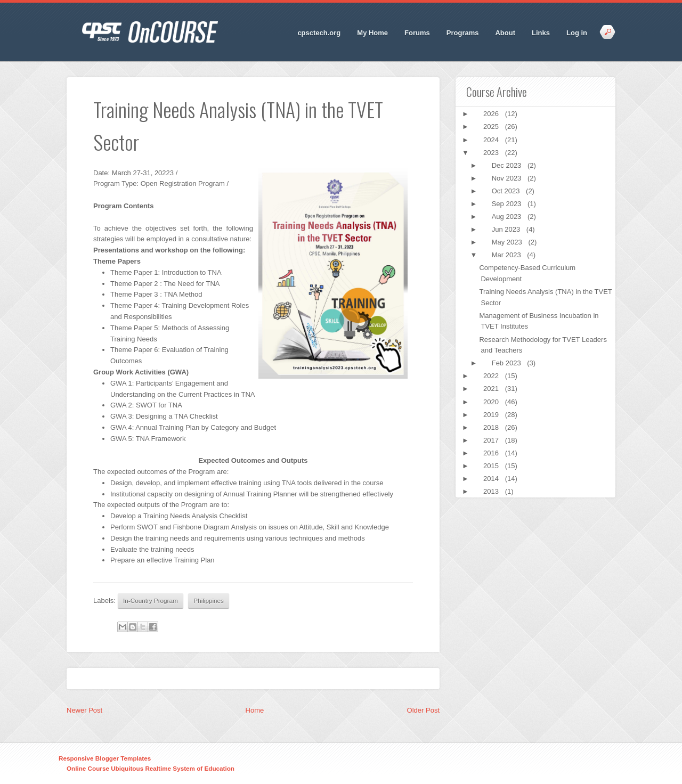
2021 (492, 389)
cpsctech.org (319, 33)
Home (255, 710)
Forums (417, 33)
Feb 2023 (508, 363)
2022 (492, 376)
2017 (492, 440)
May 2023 (508, 242)
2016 (492, 453)
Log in (577, 33)
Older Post (423, 710)
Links (541, 33)
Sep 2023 (508, 204)
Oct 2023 (507, 191)
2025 (492, 126)
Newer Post (84, 710)
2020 (492, 402)
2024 (492, 140)
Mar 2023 (508, 255)
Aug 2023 (508, 217)
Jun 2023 (507, 229)
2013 (492, 491)
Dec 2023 (508, 165)
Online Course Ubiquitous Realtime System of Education (151, 768)
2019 (492, 415)
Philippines (209, 601)
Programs (463, 33)
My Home (372, 33)
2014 (492, 479)
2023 (492, 153)
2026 (492, 114)
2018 (492, 427)
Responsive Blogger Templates (105, 758)
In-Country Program (151, 601)
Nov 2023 (508, 178)
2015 (492, 466)
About (505, 33)
